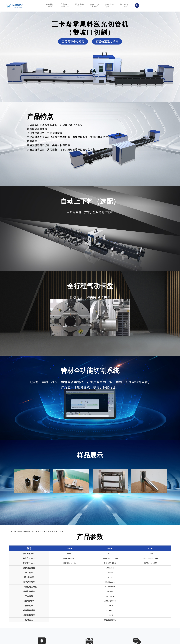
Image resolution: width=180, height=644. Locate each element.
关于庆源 (124, 6)
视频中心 (80, 6)
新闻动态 (94, 6)
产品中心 (65, 6)
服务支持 (109, 6)
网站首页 (50, 6)
